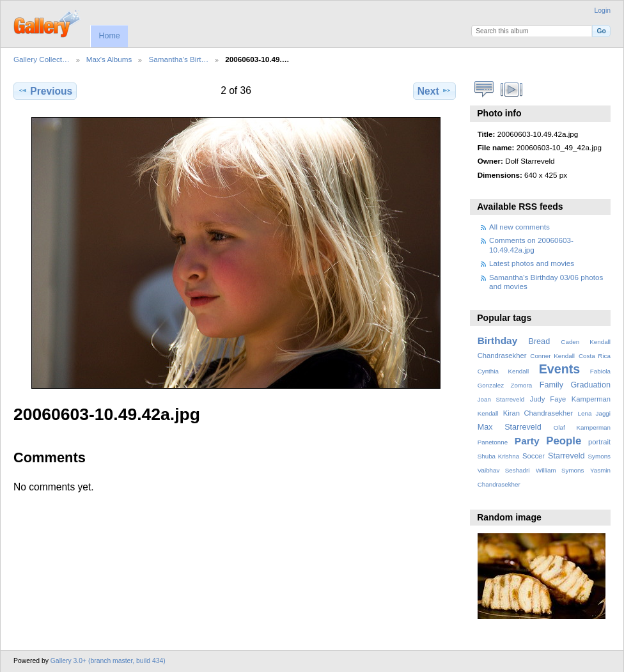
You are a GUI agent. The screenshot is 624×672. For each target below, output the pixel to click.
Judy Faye (548, 399)
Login (603, 11)
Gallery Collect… (42, 59)
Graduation (591, 385)
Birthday (498, 340)
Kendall (488, 413)
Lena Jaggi (594, 413)
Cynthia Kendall (503, 371)
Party (527, 441)
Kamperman (591, 399)
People (564, 441)
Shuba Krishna (498, 456)
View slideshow (512, 90)
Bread (539, 341)
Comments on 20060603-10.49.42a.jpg (531, 245)
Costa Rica (595, 356)
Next (434, 91)
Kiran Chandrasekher (538, 413)
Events (559, 369)
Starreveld (566, 456)
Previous (45, 91)
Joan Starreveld (501, 399)
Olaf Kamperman (582, 427)
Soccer (534, 456)
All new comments (519, 227)
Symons (599, 456)
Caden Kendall (586, 342)
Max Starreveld (510, 427)
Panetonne (493, 442)
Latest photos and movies (532, 263)
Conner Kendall (552, 356)
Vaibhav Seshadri (504, 470)
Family (551, 385)
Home (109, 36)
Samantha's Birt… (178, 59)
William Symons (560, 470)
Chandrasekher (502, 356)
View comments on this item (484, 90)
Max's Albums (109, 59)
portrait (599, 442)
